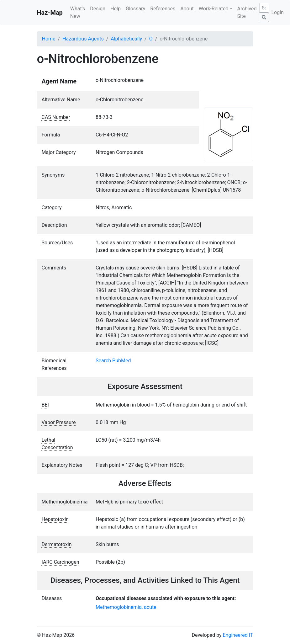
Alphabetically (126, 39)
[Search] (264, 8)
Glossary (135, 9)
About (187, 9)
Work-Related (214, 9)
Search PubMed (113, 361)
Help (116, 9)
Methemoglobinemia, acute (126, 607)
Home (49, 39)
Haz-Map (50, 13)
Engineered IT (238, 635)
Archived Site (247, 12)
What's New (78, 12)
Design (98, 9)
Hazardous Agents (83, 39)
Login (278, 12)
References (163, 9)
